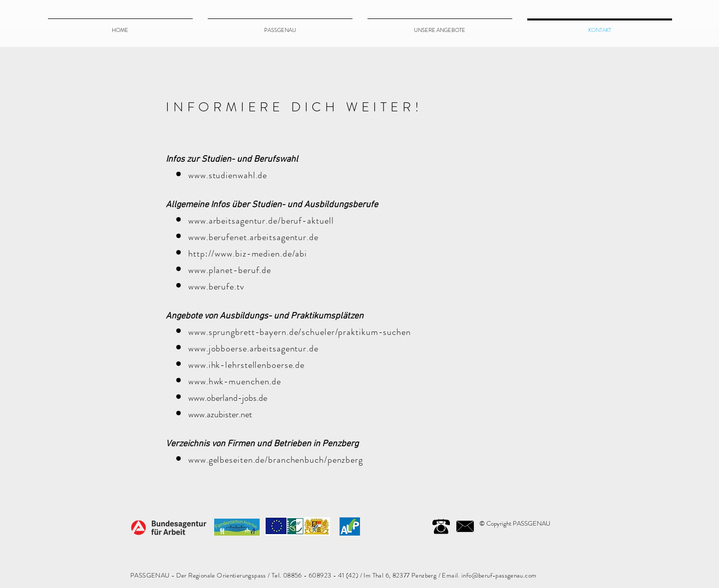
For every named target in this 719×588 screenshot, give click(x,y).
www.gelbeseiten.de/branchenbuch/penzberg (276, 460)
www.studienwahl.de (228, 175)
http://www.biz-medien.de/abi (248, 254)
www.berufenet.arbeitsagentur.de (253, 237)
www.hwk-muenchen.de (235, 381)
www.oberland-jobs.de (228, 398)
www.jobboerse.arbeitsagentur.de (253, 348)
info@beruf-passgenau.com (499, 575)
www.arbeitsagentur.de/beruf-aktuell (261, 221)
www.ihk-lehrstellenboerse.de (246, 365)
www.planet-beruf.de (230, 270)
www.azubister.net (220, 414)
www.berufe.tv (216, 287)
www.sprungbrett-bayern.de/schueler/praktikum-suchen (300, 332)
